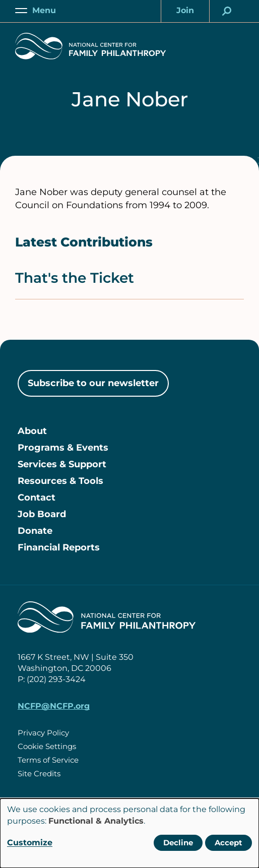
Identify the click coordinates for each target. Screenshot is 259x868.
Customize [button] (30, 843)
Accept (229, 843)
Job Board (42, 514)
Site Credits (39, 773)
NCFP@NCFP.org (54, 706)
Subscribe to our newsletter (93, 383)
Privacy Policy (43, 733)
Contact (37, 498)
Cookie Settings (47, 746)
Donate (35, 531)
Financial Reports (59, 547)
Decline (178, 843)
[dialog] (129, 833)
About (32, 431)
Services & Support (62, 464)
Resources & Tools (60, 481)
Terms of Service (48, 760)
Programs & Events (63, 448)
